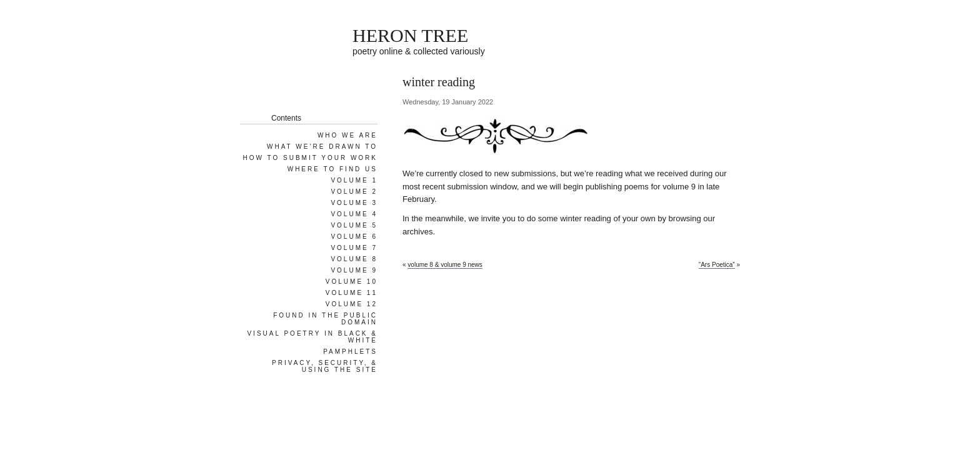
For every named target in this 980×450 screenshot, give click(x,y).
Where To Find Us (332, 169)
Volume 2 (354, 192)
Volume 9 (354, 270)
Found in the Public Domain (325, 319)
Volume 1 (354, 180)
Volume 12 (352, 304)
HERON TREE (410, 35)
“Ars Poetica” (717, 265)
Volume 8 (354, 259)
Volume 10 (352, 282)
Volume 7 (354, 248)
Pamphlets (350, 352)
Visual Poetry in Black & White (312, 337)
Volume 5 (354, 225)
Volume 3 (354, 203)
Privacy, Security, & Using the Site (325, 366)
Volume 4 (354, 214)
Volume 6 (354, 237)
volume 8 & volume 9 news (445, 265)
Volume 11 (352, 293)
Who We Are (347, 135)
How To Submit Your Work (311, 158)
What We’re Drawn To (322, 147)
